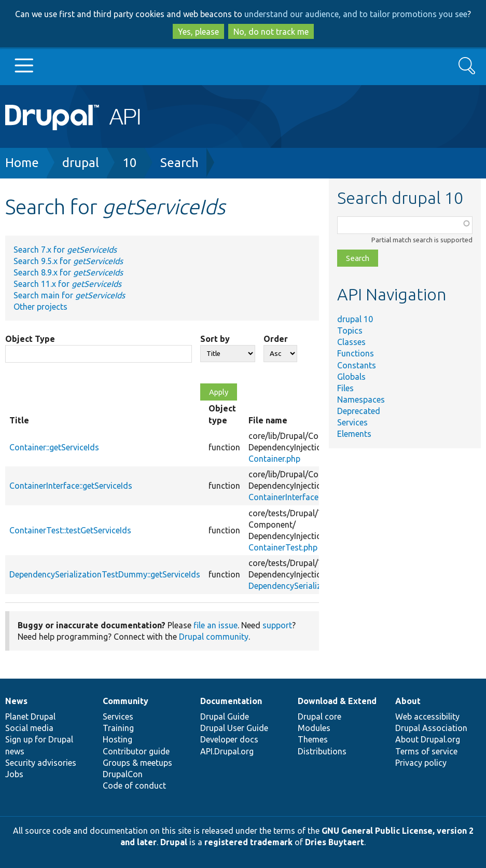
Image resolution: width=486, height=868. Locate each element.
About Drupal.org (428, 739)
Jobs (14, 774)
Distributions (322, 751)
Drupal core (320, 717)
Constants (357, 365)
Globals (351, 377)
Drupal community (214, 637)
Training (118, 728)
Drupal (174, 842)
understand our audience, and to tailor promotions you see (356, 14)
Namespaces (361, 399)
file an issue (216, 625)
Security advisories (41, 763)
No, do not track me (271, 32)
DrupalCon (123, 774)
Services (352, 422)
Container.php (274, 459)
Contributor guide (136, 751)
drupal (81, 163)
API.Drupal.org (227, 751)
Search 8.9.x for (68, 272)
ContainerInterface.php (291, 497)
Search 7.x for (65, 250)
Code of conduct (134, 786)
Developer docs (229, 739)
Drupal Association (431, 728)
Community (126, 701)
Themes (313, 739)
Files (345, 388)
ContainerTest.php (283, 547)
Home (22, 163)
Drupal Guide (225, 717)
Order (276, 339)
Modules (314, 728)
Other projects (40, 307)
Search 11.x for (67, 284)
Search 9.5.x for (68, 261)
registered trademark (248, 842)
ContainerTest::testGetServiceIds (70, 530)
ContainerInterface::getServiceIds (71, 486)
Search (179, 163)
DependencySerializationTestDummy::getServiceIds (105, 574)
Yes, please (198, 32)
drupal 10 (355, 319)
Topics (350, 330)
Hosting (117, 739)
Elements (354, 434)
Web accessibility (427, 717)
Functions (356, 353)
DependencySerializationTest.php (311, 586)
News (16, 701)
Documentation (231, 701)
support (277, 625)
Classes (351, 342)
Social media (29, 728)
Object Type (30, 339)
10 (130, 163)
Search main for (69, 295)
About (408, 701)
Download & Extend (337, 701)
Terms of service (426, 751)
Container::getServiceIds (54, 447)
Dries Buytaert (335, 842)
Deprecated (359, 411)
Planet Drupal (30, 717)
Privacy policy (421, 763)
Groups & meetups (137, 763)
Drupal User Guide (234, 728)
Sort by (215, 339)
